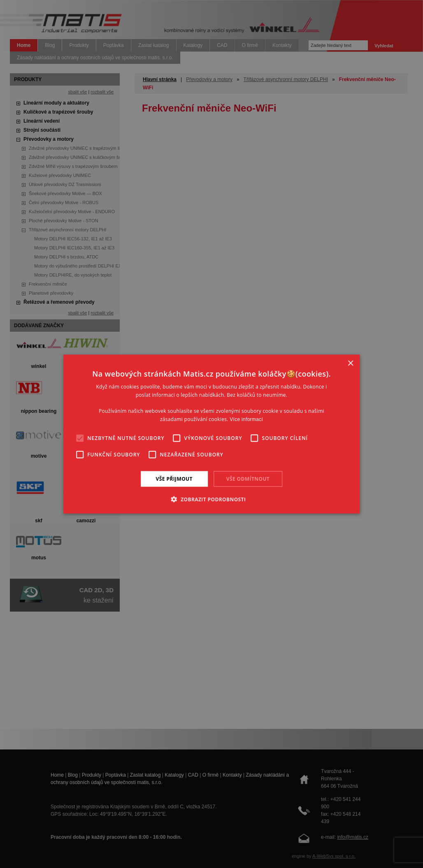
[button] (212, 499)
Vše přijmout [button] (174, 478)
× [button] (350, 363)
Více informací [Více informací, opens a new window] (246, 419)
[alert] (211, 434)
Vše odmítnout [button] (248, 478)
